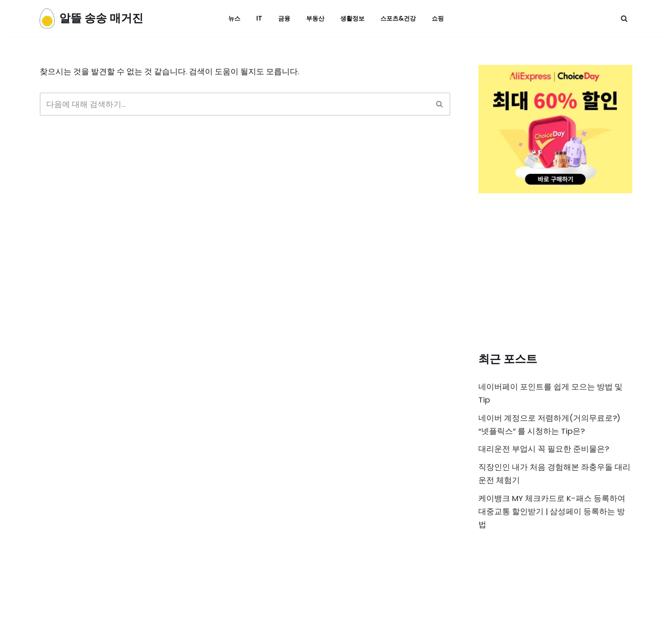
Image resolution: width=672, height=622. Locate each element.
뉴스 (231, 18)
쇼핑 (441, 18)
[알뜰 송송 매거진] (91, 18)
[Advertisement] (555, 275)
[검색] (624, 18)
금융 (281, 18)
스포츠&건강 (400, 18)
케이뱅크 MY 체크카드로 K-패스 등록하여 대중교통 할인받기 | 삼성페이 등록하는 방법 (553, 514)
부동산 (314, 18)
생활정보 (352, 18)
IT (256, 18)
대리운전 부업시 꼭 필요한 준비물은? (545, 450)
